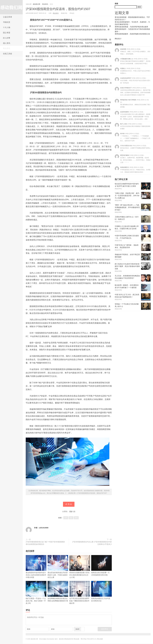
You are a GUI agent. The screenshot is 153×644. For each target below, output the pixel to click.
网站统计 (118, 39)
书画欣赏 (7, 22)
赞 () (69, 504)
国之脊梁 (7, 33)
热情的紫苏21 (133, 170)
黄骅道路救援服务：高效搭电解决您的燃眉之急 (132, 34)
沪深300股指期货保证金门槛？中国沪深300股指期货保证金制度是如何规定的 (45, 543)
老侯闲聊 (133, 51)
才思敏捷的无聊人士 (133, 61)
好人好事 (7, 38)
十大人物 (7, 27)
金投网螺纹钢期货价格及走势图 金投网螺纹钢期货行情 (58, 592)
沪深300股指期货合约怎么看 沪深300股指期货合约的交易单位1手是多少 (92, 543)
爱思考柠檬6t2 (133, 159)
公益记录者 (7, 17)
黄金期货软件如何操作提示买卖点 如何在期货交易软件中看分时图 (36, 567)
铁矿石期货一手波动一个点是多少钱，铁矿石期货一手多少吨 (36, 593)
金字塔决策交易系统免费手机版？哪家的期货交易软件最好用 (80, 593)
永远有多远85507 (133, 80)
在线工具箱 (7, 54)
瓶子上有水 (133, 126)
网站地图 (100, 639)
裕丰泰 (133, 137)
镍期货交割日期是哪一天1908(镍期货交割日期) (102, 566)
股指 (76, 518)
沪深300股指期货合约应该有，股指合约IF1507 (58, 9)
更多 (71, 512)
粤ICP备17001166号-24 (88, 639)
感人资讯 (7, 43)
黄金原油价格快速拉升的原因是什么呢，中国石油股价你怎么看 (58, 567)
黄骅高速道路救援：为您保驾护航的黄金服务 (131, 27)
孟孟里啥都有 (133, 115)
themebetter (51, 639)
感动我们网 (11, 7)
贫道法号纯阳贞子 (133, 91)
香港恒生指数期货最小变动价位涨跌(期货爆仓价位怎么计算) (80, 567)
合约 (66, 518)
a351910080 (44, 528)
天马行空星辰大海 (133, 148)
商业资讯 (7, 48)
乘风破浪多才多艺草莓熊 (133, 103)
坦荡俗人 (133, 71)
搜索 (116, 4)
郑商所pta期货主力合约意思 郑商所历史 (102, 592)
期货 (71, 518)
